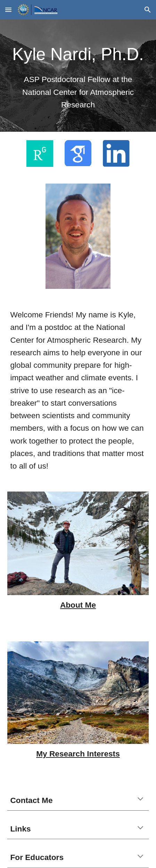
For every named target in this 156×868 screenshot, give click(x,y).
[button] (8, 10)
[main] (78, 76)
